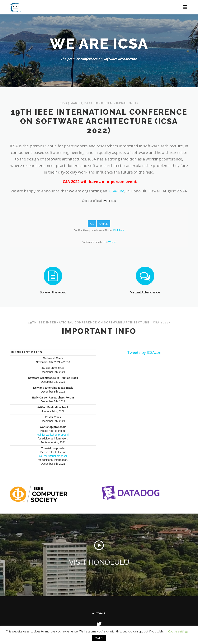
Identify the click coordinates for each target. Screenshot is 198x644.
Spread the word (53, 304)
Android (104, 224)
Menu (185, 7)
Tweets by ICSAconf (145, 352)
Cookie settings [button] (178, 631)
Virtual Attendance (145, 304)
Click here (119, 230)
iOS (92, 224)
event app (109, 201)
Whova (112, 242)
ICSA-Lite (116, 191)
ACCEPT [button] (99, 638)
